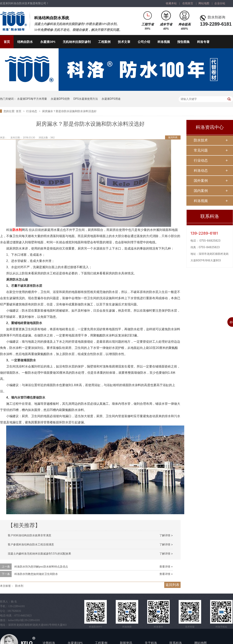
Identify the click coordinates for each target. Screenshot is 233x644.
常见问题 (201, 150)
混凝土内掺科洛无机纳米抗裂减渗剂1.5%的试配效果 (39, 553)
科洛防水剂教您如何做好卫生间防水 (36, 574)
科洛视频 (164, 42)
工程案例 (104, 42)
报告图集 (183, 42)
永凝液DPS (48, 42)
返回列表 (173, 137)
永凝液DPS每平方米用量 (32, 99)
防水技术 (201, 140)
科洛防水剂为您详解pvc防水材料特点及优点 (41, 566)
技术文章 (124, 42)
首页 (7, 42)
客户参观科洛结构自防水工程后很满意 (31, 544)
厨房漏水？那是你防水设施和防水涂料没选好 (69, 111)
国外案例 (201, 181)
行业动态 (32, 111)
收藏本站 (171, 3)
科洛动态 (201, 170)
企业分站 (220, 3)
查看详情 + (166, 566)
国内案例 (201, 191)
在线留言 (188, 3)
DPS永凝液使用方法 (86, 99)
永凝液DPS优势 (60, 99)
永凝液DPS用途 (111, 99)
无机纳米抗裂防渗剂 (77, 42)
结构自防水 (25, 42)
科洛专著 (203, 42)
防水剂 (17, 230)
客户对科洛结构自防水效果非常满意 (30, 535)
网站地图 (204, 3)
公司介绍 (144, 42)
